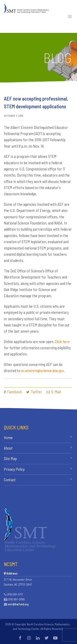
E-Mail (54, 392)
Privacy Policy (14, 469)
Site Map (10, 458)
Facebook (13, 392)
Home (8, 438)
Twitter (34, 392)
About (8, 448)
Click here (62, 342)
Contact (10, 480)
